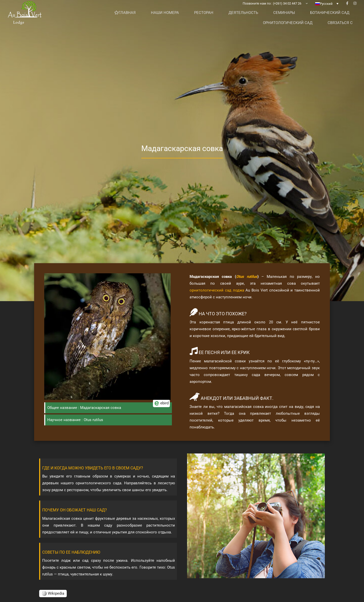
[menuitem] (327, 11)
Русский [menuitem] (326, 12)
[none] (327, 11)
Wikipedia (53, 593)
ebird (161, 408)
